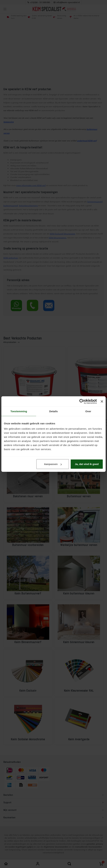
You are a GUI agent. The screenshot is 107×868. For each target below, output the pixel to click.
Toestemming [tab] (19, 411)
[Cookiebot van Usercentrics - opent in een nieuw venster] (82, 401)
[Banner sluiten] (102, 401)
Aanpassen (53, 464)
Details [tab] (53, 411)
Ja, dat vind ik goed (87, 464)
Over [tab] (88, 411)
